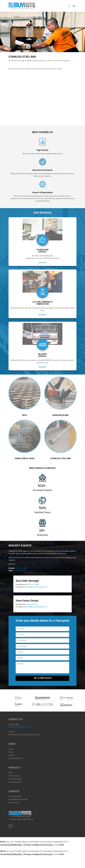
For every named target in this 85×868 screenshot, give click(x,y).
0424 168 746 (33, 604)
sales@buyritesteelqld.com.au (37, 587)
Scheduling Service (15, 797)
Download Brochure (16, 758)
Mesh (25, 415)
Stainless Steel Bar (60, 459)
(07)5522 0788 (21, 568)
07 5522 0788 (14, 725)
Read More (42, 262)
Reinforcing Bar (14, 776)
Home (11, 749)
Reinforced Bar (60, 415)
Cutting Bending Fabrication (18, 800)
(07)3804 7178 (20, 571)
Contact (11, 755)
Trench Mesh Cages (25, 459)
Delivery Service (14, 803)
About (11, 752)
